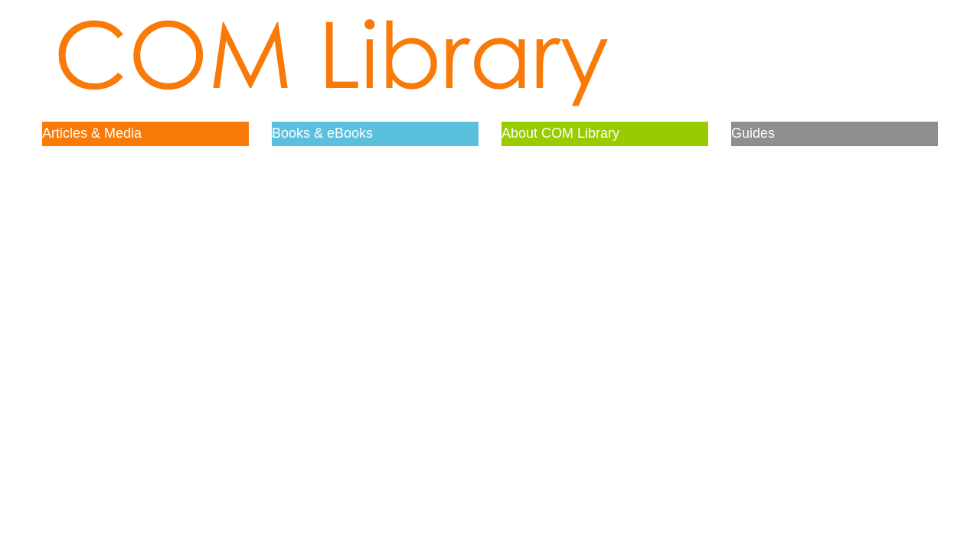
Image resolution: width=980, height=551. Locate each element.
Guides (753, 133)
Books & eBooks (322, 133)
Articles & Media (92, 133)
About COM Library (560, 133)
